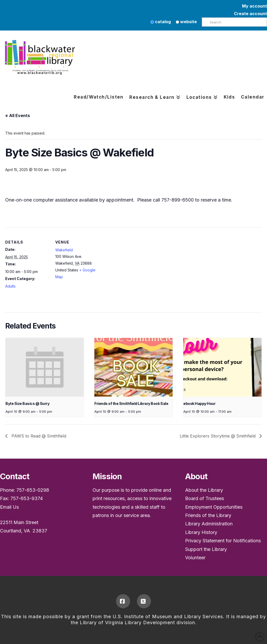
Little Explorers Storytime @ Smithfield (218, 436)
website (186, 22)
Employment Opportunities (214, 507)
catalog (161, 22)
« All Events (18, 116)
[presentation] (45, 367)
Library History (201, 532)
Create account (250, 14)
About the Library (204, 490)
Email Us (9, 507)
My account (254, 6)
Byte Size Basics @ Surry (27, 403)
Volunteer (195, 558)
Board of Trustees (205, 498)
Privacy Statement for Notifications (223, 541)
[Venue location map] (133, 263)
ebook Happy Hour (199, 403)
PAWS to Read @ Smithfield (38, 436)
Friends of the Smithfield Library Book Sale (131, 403)
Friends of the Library (208, 515)
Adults (10, 286)
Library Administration (209, 524)
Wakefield (64, 250)
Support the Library (206, 549)
